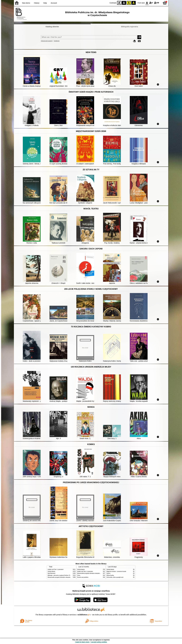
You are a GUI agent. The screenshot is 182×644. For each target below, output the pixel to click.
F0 (147, 3)
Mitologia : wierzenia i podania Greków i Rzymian (61, 575)
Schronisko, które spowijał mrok (115, 577)
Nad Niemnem (52, 573)
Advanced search (47, 41)
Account (54, 3)
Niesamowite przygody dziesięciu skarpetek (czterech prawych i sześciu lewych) (69, 577)
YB (129, 3)
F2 (157, 3)
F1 (151, 3)
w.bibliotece (84, 615)
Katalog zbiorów (52, 27)
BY (134, 3)
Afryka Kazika (110, 575)
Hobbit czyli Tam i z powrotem (56, 569)
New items (26, 3)
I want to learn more (82, 642)
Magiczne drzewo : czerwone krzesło (116, 571)
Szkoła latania (51, 571)
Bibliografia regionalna (130, 27)
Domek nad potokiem (83, 577)
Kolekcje (57, 41)
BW (124, 3)
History (37, 3)
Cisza (79, 575)
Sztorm (109, 573)
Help (45, 3)
